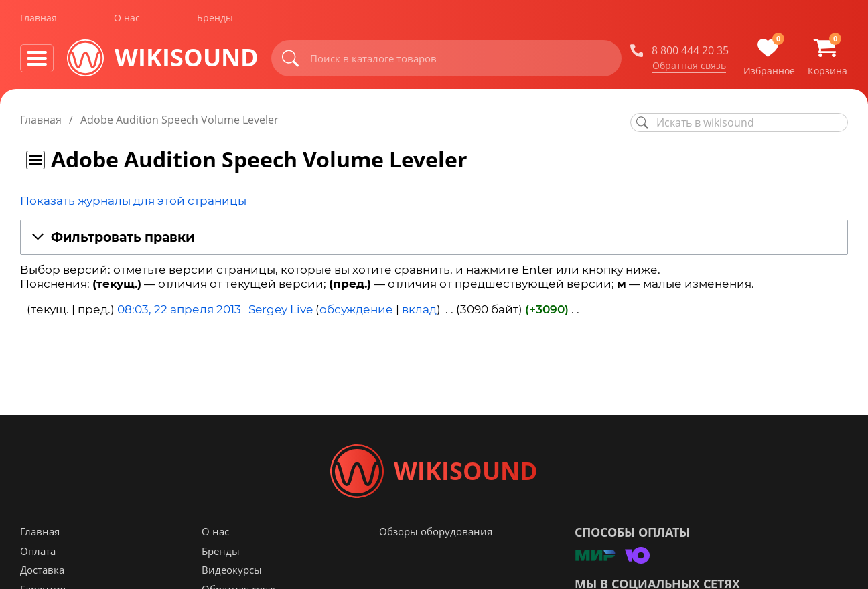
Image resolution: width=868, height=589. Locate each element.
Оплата (38, 551)
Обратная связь (689, 66)
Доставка (42, 570)
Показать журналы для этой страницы (133, 201)
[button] (434, 238)
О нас (127, 19)
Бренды (215, 19)
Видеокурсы (232, 570)
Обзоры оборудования (436, 531)
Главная (39, 19)
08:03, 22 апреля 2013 (179, 309)
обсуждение (356, 309)
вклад (419, 309)
